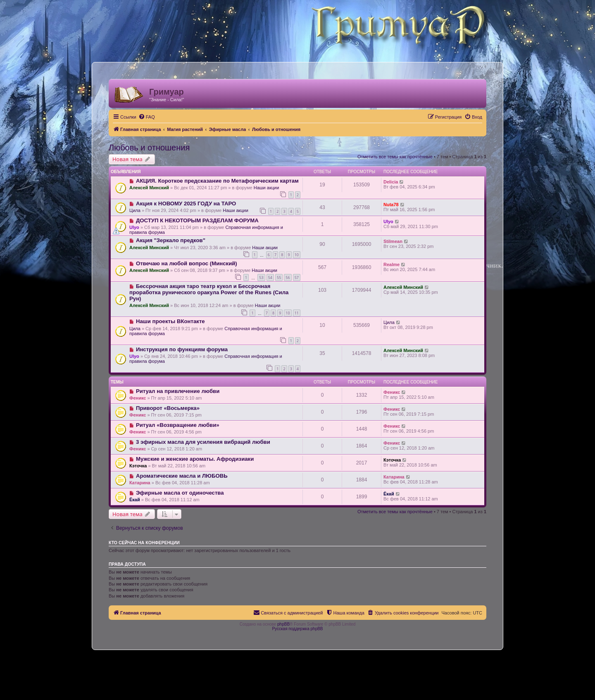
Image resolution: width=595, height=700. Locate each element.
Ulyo (134, 227)
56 (288, 277)
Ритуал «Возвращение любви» (178, 425)
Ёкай (135, 500)
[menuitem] (147, 117)
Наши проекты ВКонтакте (170, 321)
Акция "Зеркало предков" (171, 240)
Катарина (140, 483)
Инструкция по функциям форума (182, 349)
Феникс (138, 398)
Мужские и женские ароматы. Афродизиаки (195, 459)
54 (270, 277)
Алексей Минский (149, 188)
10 (297, 255)
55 (279, 277)
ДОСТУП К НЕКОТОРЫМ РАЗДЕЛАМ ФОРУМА (197, 220)
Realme (392, 264)
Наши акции (267, 188)
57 (297, 277)
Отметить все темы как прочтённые (395, 157)
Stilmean (393, 241)
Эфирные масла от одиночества (180, 493)
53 (261, 277)
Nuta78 (391, 205)
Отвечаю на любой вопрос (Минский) (187, 263)
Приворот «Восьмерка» (168, 408)
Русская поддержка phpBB (297, 629)
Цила (135, 210)
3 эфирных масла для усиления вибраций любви (203, 442)
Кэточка (138, 466)
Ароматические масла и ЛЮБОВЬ (182, 476)
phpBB (283, 624)
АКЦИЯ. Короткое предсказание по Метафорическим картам (217, 181)
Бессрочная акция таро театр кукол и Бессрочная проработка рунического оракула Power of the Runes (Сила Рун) (209, 292)
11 (297, 313)
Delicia (391, 182)
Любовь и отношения (149, 148)
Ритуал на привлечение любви (178, 391)
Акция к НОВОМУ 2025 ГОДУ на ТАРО (186, 204)
